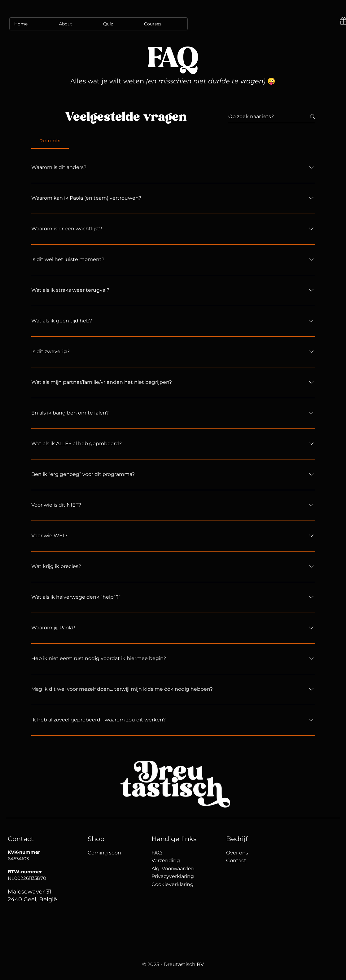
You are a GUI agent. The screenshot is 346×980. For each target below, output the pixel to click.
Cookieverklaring (173, 884)
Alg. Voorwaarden (173, 869)
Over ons (237, 853)
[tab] (50, 141)
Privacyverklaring (173, 876)
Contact (237, 860)
